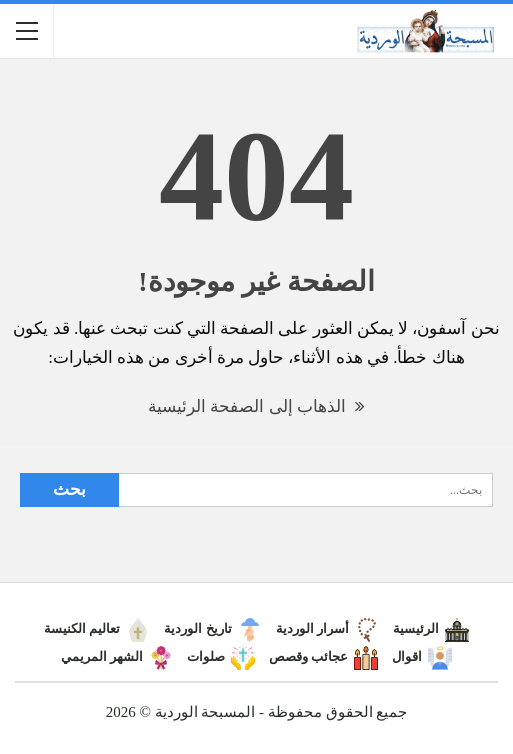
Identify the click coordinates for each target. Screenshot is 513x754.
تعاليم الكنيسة (97, 628)
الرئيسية (431, 628)
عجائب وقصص (323, 656)
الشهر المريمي (117, 656)
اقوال (422, 656)
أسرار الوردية (327, 628)
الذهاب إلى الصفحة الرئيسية (256, 406)
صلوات (221, 656)
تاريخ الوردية (212, 628)
